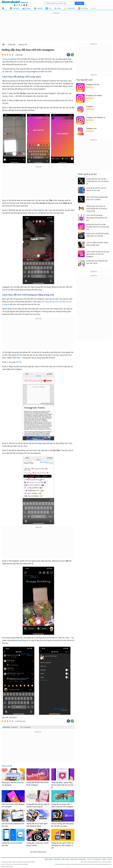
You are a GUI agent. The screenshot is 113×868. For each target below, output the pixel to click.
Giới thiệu (57, 859)
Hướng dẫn (12, 45)
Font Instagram (26, 727)
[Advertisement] (56, 29)
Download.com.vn (3, 45)
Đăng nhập (49, 859)
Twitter (104, 859)
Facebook (97, 859)
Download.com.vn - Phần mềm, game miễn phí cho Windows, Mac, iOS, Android (15, 3)
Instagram (6, 59)
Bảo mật (74, 859)
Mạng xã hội (23, 45)
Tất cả (4, 8)
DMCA (110, 859)
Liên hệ (90, 859)
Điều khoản (66, 859)
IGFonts (19, 362)
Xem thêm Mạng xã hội (38, 852)
